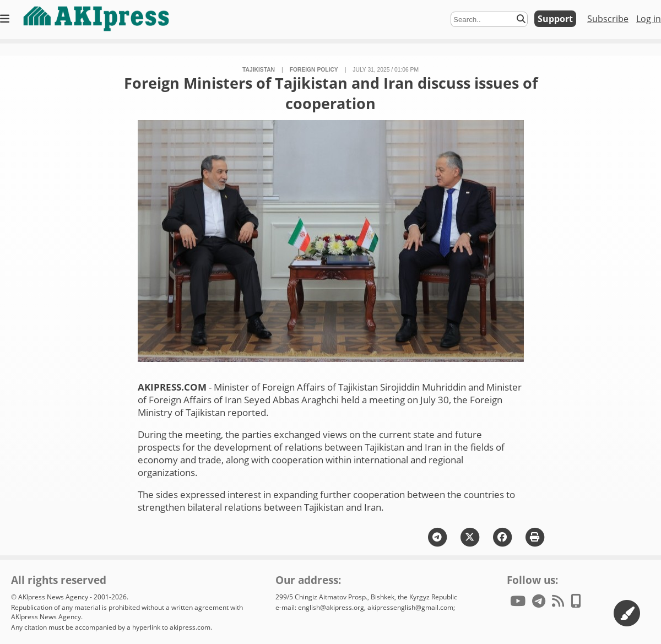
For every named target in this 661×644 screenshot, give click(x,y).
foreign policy (314, 70)
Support (555, 19)
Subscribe (608, 19)
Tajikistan (259, 70)
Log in (649, 19)
